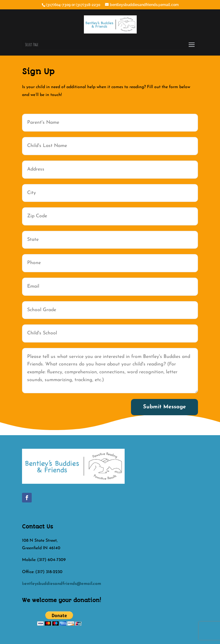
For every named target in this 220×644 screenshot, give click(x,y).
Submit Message (164, 407)
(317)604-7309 (59, 5)
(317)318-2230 (88, 5)
